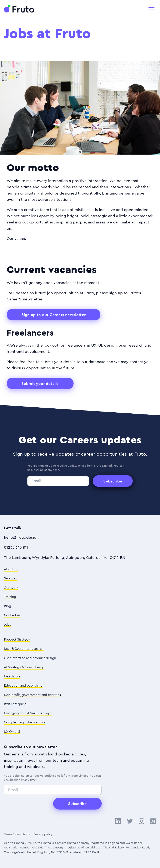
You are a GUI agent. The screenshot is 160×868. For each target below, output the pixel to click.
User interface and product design (30, 658)
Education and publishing (23, 686)
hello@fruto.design (21, 538)
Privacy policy (43, 834)
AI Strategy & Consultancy (24, 667)
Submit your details (40, 383)
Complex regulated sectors (25, 722)
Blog (7, 606)
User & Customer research (24, 649)
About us (11, 569)
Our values (16, 239)
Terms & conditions (17, 834)
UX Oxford (12, 732)
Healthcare (12, 676)
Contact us (12, 615)
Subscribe (113, 481)
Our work (11, 588)
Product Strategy (17, 640)
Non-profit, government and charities (32, 695)
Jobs (7, 625)
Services (10, 578)
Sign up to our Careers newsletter (54, 315)
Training (10, 597)
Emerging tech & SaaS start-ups (28, 713)
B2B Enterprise (15, 704)
